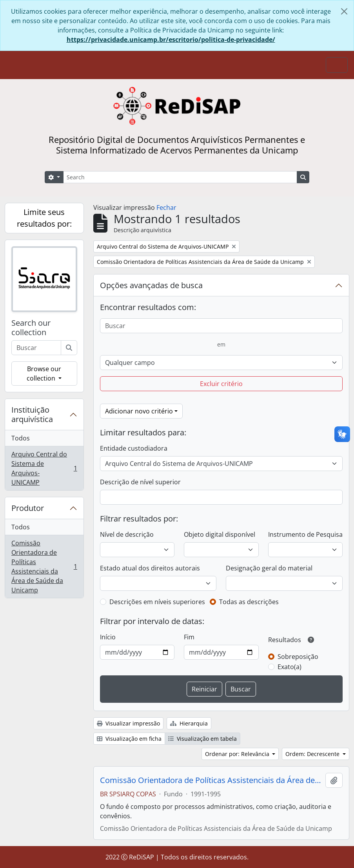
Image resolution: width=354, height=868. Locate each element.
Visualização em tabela (202, 739)
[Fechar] (344, 11)
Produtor (28, 508)
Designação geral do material (269, 568)
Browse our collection (44, 374)
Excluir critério (221, 384)
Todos (21, 438)
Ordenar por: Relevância (238, 754)
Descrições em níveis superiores (157, 602)
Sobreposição (298, 657)
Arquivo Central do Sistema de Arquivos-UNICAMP (44, 468)
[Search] (180, 177)
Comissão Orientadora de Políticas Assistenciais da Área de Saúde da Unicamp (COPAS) (211, 780)
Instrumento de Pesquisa (305, 534)
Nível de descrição (127, 534)
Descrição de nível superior (140, 482)
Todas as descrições (249, 602)
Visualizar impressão (128, 723)
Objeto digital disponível (220, 534)
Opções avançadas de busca (151, 285)
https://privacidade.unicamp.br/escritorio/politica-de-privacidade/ (171, 40)
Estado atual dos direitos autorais (150, 568)
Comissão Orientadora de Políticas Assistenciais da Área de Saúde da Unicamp (44, 567)
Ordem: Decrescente (313, 754)
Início (108, 637)
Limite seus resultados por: (44, 218)
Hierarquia (189, 723)
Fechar (166, 208)
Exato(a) (290, 667)
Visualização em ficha (129, 739)
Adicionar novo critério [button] (139, 411)
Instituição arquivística (32, 414)
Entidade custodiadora (134, 448)
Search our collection (31, 328)
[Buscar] (69, 348)
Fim (189, 637)
